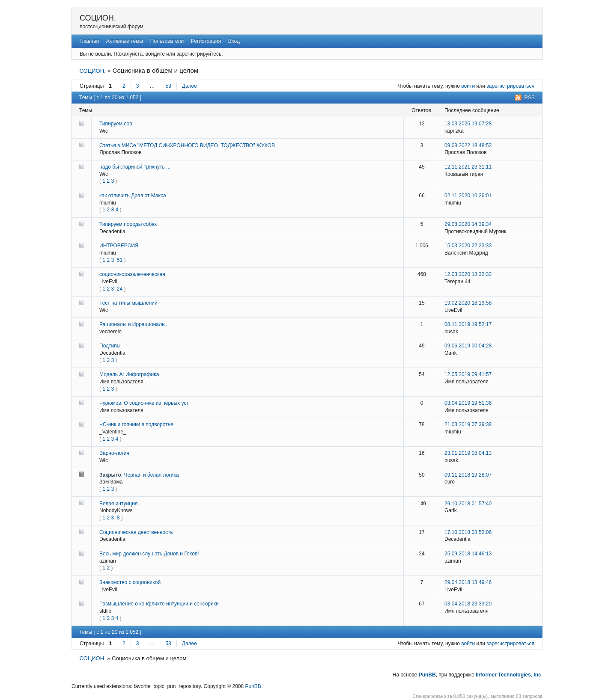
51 (120, 260)
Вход (234, 41)
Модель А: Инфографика (129, 374)
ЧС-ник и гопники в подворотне (136, 424)
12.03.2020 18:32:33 (468, 274)
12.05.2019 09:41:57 (468, 374)
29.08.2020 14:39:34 (468, 224)
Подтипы (110, 346)
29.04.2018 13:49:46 (468, 582)
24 (120, 289)
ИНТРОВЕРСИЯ (119, 246)
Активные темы (125, 41)
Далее (189, 86)
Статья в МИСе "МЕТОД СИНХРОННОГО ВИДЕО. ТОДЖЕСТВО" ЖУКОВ (187, 145)
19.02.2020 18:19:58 (468, 303)
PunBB (427, 675)
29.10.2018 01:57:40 (468, 504)
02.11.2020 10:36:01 (468, 196)
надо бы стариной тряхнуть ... (135, 167)
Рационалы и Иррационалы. (133, 324)
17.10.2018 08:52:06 (468, 532)
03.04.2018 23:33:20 (468, 604)
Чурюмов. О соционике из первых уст (144, 403)
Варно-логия (114, 453)
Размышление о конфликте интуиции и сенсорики (159, 604)
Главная (89, 41)
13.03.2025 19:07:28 (468, 124)
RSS (529, 98)
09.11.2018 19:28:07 (468, 475)
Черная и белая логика (152, 475)
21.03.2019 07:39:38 (468, 424)
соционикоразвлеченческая (132, 274)
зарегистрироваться (510, 86)
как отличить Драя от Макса (133, 196)
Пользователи (167, 41)
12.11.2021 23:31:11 (468, 167)
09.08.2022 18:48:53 (468, 145)
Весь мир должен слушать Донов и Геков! (149, 554)
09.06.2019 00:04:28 (468, 346)
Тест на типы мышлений (128, 303)
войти (468, 86)
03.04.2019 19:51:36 (468, 403)
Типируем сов (116, 124)
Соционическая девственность (136, 532)
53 (168, 86)
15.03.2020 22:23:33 (468, 246)
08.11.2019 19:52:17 (468, 324)
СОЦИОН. (98, 18)
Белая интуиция (118, 504)
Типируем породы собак (128, 224)
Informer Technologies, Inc (508, 675)
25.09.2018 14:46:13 (468, 554)
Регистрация (206, 41)
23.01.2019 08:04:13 (468, 453)
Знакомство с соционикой (130, 582)
